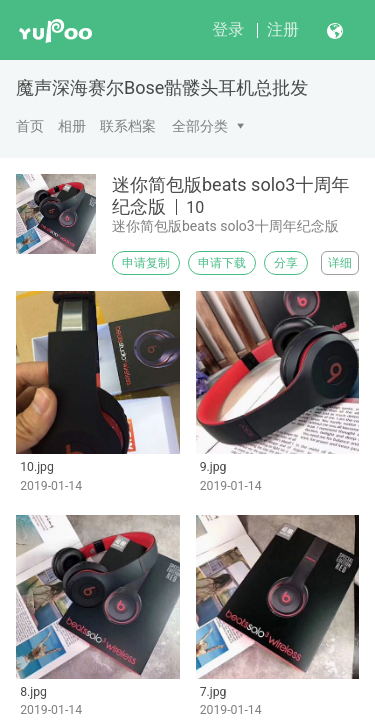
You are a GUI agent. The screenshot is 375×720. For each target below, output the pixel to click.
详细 (340, 263)
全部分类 (200, 126)
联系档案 (128, 126)
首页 (30, 126)
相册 (72, 126)
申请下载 (222, 263)
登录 (228, 29)
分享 (286, 263)
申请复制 (146, 263)
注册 (283, 29)
